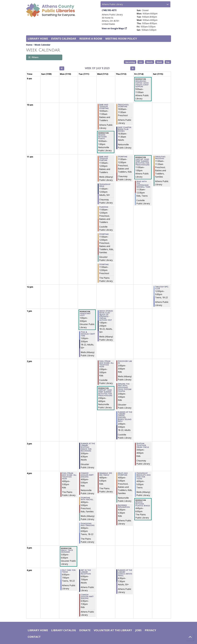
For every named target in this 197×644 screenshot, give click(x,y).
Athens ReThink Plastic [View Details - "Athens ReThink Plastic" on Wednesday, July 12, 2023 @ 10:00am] (102, 137)
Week (159, 62)
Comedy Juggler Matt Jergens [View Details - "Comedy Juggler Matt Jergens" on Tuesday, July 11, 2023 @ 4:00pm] (87, 475)
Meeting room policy (121, 39)
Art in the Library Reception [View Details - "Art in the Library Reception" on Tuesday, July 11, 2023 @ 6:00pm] (86, 572)
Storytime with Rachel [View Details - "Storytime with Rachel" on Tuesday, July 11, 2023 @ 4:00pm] (87, 499)
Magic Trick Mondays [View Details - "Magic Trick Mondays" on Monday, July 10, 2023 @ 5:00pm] (67, 551)
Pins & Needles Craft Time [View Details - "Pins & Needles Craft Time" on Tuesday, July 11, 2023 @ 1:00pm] (88, 334)
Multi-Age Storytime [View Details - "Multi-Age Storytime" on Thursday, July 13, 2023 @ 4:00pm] (123, 474)
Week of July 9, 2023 (97, 68)
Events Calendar (64, 39)
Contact (34, 637)
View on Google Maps (113, 28)
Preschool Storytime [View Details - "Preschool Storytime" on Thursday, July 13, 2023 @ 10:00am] (123, 106)
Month (150, 62)
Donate (85, 630)
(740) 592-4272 (109, 10)
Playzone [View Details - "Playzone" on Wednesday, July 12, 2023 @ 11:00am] (104, 207)
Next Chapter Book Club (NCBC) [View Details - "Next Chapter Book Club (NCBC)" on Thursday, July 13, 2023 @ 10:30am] (125, 129)
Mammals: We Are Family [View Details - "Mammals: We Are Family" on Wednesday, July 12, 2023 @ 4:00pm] (106, 474)
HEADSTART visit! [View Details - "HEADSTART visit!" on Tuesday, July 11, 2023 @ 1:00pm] (85, 315)
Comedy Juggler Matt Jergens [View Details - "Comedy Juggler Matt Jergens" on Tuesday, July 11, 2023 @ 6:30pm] (87, 597)
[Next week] (133, 68)
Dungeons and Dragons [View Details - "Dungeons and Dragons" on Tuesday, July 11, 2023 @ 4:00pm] (88, 525)
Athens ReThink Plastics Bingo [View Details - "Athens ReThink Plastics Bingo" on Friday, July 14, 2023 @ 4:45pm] (143, 504)
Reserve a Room (91, 39)
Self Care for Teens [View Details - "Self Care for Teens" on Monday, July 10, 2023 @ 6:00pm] (69, 571)
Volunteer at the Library (113, 630)
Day (168, 62)
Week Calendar (42, 45)
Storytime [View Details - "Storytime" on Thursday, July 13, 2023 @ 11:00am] (123, 157)
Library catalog (64, 630)
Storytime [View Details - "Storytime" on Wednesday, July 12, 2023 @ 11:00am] (104, 234)
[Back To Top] (190, 637)
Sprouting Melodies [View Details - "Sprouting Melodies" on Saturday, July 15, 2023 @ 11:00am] (160, 158)
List (141, 62)
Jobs (138, 630)
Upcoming (130, 62)
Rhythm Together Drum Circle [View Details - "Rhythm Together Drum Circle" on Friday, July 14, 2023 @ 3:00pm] (143, 445)
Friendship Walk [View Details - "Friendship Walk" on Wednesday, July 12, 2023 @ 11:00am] (105, 185)
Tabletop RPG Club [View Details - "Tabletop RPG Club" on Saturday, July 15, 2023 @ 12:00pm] (162, 288)
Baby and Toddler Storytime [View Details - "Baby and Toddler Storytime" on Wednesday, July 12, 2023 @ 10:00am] (104, 107)
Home (29, 45)
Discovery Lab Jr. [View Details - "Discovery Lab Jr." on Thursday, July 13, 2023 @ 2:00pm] (125, 362)
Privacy (150, 630)
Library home (38, 39)
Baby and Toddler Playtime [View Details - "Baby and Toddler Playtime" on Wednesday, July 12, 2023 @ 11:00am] (104, 159)
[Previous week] (62, 68)
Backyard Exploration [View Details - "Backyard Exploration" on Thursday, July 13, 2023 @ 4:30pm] (124, 506)
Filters (35, 57)
